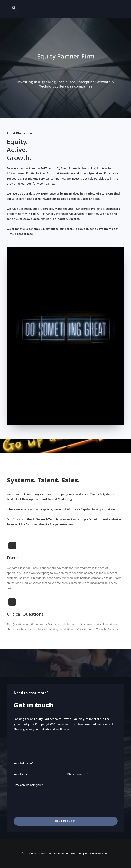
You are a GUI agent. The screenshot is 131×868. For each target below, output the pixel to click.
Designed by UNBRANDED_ (93, 853)
